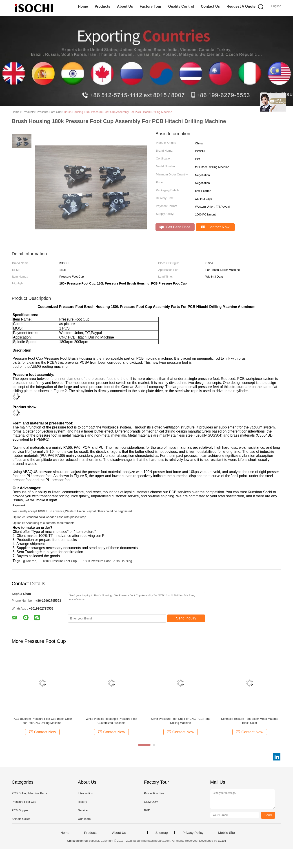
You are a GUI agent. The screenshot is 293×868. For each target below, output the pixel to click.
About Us (125, 6)
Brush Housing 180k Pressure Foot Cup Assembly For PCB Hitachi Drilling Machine (118, 112)
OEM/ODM (151, 802)
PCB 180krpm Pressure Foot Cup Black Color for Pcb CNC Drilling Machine (42, 721)
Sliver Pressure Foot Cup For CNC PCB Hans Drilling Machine (180, 721)
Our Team (84, 819)
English (276, 6)
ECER (222, 841)
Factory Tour (151, 6)
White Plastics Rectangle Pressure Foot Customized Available (111, 721)
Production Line (154, 793)
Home (83, 6)
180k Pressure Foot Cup (60, 561)
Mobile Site (226, 833)
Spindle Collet (21, 819)
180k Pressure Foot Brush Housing (108, 561)
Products (102, 6)
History (82, 802)
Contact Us (210, 6)
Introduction (85, 793)
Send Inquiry (186, 618)
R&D (147, 810)
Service (83, 810)
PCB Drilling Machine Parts (29, 793)
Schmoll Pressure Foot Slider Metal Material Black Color (250, 721)
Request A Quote (241, 6)
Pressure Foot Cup (24, 802)
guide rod (30, 561)
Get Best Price (175, 227)
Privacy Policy (193, 833)
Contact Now (215, 227)
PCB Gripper (20, 810)
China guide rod (78, 841)
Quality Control (181, 6)
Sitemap (162, 833)
